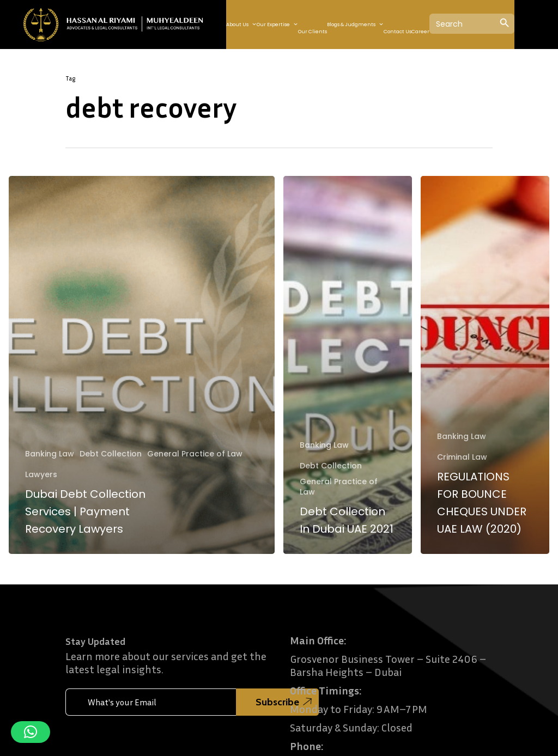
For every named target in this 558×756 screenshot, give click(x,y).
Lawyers (41, 475)
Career (420, 32)
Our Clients (313, 32)
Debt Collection (111, 454)
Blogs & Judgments (355, 25)
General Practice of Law (195, 454)
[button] (31, 732)
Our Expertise (277, 25)
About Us (241, 25)
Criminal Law (462, 457)
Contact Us (398, 32)
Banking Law (50, 454)
